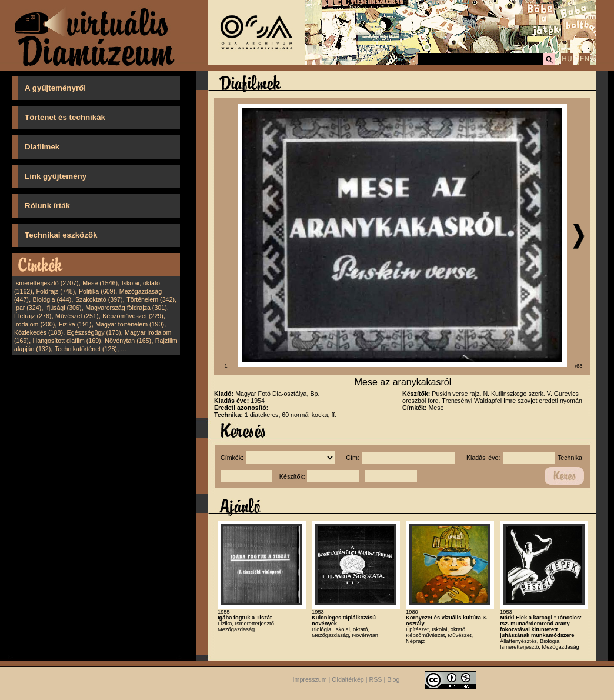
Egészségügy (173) (94, 332)
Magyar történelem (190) (130, 324)
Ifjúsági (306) (64, 308)
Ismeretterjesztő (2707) (46, 283)
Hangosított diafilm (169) (67, 341)
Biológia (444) (52, 299)
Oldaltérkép (348, 680)
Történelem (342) (151, 299)
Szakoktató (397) (99, 299)
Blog (393, 680)
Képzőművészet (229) (133, 316)
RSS (376, 680)
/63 (579, 366)
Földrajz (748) (55, 291)
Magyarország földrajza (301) (126, 308)
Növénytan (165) (128, 341)
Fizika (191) (75, 324)
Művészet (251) (77, 316)
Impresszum (310, 680)
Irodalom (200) (34, 324)
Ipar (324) (28, 308)
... (124, 349)
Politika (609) (97, 291)
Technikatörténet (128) (86, 349)
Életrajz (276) (33, 316)
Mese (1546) (100, 283)
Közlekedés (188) (39, 332)
